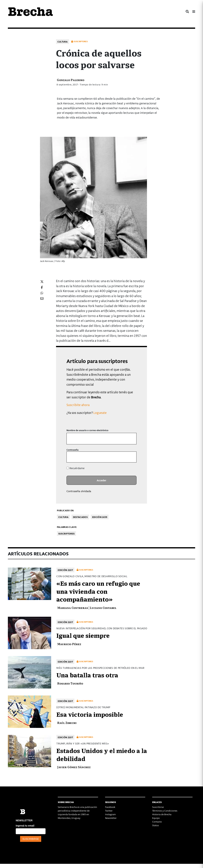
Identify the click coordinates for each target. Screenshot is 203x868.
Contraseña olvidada (79, 491)
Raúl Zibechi (67, 723)
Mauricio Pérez (69, 644)
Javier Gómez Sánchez (74, 767)
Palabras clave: (67, 527)
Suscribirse (158, 807)
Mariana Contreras (73, 608)
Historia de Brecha (162, 814)
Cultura (62, 42)
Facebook (110, 807)
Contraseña (73, 450)
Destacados (80, 517)
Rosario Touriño (70, 683)
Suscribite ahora (78, 405)
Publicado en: (65, 510)
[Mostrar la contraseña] (131, 457)
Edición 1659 (100, 517)
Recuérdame (75, 468)
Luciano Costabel (103, 608)
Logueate (100, 413)
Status (156, 825)
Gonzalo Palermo (71, 80)
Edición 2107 (65, 570)
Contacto (157, 822)
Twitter (109, 811)
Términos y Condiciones (165, 811)
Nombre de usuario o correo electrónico (87, 430)
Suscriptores (67, 534)
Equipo (156, 818)
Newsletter (111, 818)
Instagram (110, 814)
